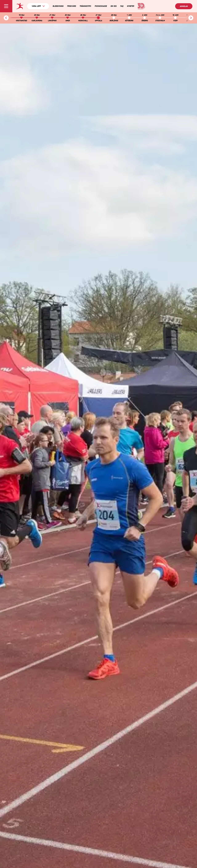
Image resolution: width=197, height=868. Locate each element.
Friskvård (71, 6)
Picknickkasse (101, 6)
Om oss (114, 6)
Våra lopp (38, 6)
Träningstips (85, 6)
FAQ (122, 6)
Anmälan (184, 6)
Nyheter (131, 6)
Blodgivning (58, 6)
